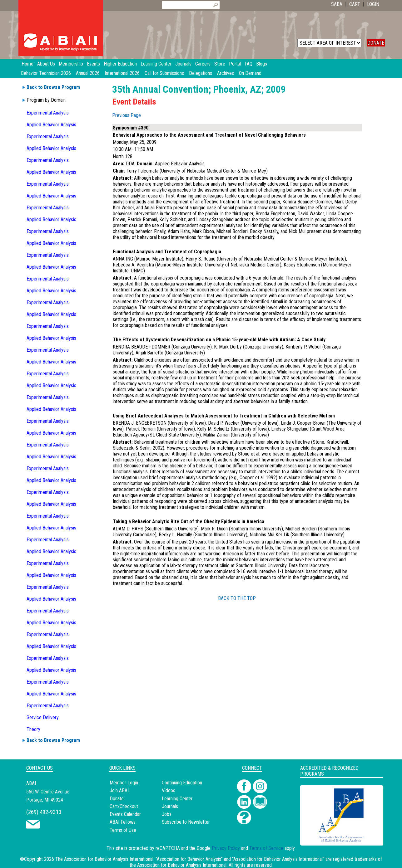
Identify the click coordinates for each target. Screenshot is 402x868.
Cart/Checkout (124, 806)
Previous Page (127, 115)
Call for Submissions (164, 73)
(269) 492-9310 (44, 812)
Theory (33, 729)
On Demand (250, 73)
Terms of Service (266, 848)
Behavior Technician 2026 (46, 73)
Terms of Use (123, 830)
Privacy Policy (226, 848)
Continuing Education (182, 783)
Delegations (201, 73)
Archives (226, 73)
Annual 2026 (88, 73)
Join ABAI (119, 790)
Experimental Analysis (48, 113)
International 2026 (122, 73)
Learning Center (177, 799)
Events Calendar (125, 814)
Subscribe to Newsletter (186, 822)
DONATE (376, 43)
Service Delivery (43, 717)
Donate (117, 799)
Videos (169, 790)
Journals (170, 806)
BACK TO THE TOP (237, 598)
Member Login (124, 783)
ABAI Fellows (123, 822)
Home (27, 64)
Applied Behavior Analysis (51, 125)
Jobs (167, 814)
